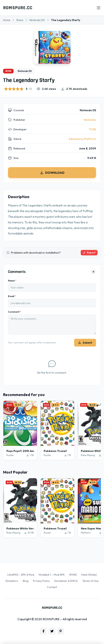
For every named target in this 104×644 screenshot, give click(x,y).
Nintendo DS (37, 20)
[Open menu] (99, 8)
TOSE (92, 129)
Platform (90, 139)
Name (12, 281)
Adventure (76, 139)
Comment (14, 312)
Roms (20, 20)
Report (89, 253)
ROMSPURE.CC (18, 8)
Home (7, 20)
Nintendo (90, 120)
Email (12, 296)
